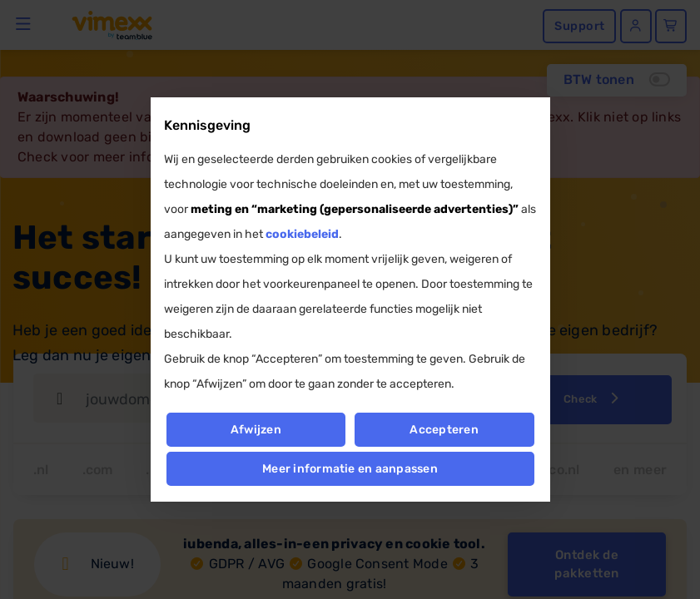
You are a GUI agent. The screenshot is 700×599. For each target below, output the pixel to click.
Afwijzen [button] (256, 430)
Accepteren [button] (444, 430)
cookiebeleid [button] (302, 234)
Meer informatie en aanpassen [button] (350, 469)
